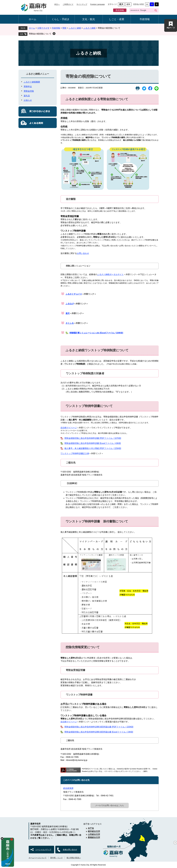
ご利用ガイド (68, 4)
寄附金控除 (29, 91)
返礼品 (27, 96)
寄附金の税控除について (40, 34)
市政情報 (145, 19)
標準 (128, 4)
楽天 (68, 313)
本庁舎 (91, 828)
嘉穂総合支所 (94, 837)
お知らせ (28, 100)
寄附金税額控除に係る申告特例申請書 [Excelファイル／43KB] (93, 443)
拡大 (121, 4)
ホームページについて (38, 858)
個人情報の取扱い (74, 858)
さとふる (70, 323)
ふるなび (70, 304)
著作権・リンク (56, 858)
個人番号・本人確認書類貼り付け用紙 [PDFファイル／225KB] (93, 448)
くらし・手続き (61, 19)
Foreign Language (97, 4)
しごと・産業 (117, 19)
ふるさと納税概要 (32, 82)
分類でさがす (43, 28)
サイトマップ (82, 4)
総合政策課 (68, 788)
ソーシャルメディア (43, 850)
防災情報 (120, 10)
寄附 (64, 28)
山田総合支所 (94, 834)
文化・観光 (89, 19)
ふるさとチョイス (74, 294)
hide (2, 839)
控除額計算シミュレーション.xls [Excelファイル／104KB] (96, 333)
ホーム (32, 19)
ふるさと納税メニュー (38, 74)
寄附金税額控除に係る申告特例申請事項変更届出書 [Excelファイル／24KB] (99, 732)
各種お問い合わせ (70, 850)
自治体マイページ (69, 428)
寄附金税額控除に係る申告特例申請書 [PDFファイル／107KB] (93, 438)
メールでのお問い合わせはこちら (110, 805)
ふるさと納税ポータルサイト (110, 274)
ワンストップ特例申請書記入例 (75, 453)
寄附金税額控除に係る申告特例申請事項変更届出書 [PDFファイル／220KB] (99, 727)
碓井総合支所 (94, 831)
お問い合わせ (83, 253)
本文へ (57, 4)
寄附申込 (28, 87)
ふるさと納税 (75, 28)
